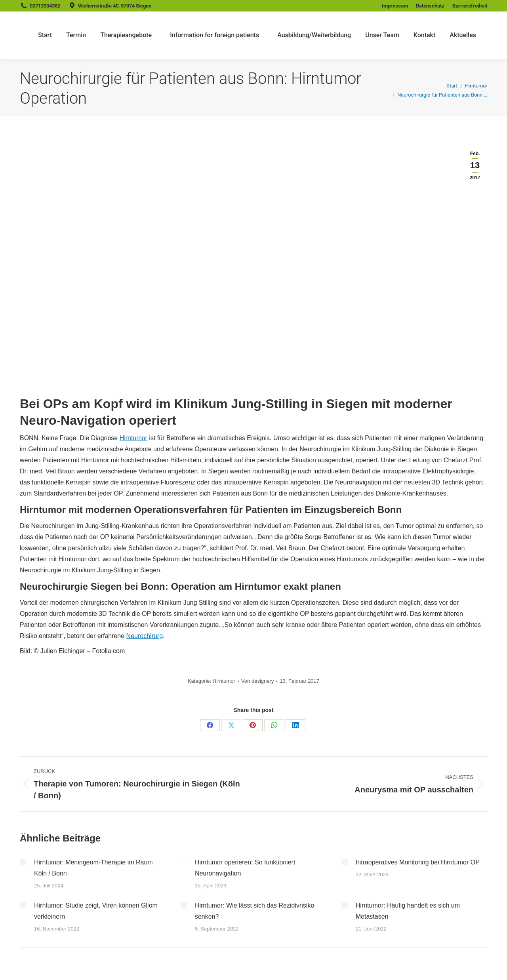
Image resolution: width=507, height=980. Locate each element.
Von (257, 681)
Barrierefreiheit (470, 6)
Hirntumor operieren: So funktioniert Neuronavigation (245, 868)
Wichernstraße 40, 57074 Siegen (115, 6)
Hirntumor (133, 438)
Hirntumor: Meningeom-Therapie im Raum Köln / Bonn (93, 868)
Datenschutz (430, 6)
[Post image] (23, 862)
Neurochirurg (145, 636)
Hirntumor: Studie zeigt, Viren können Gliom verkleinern (96, 911)
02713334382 (45, 6)
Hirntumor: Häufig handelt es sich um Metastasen (408, 911)
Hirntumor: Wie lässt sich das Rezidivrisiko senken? (254, 911)
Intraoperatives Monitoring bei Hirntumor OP (418, 862)
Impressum (395, 6)
